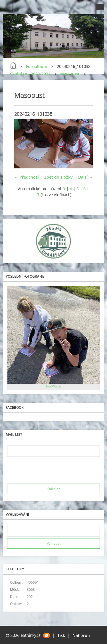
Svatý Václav (54, 386)
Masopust (70, 74)
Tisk (61, 635)
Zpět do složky (58, 177)
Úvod (13, 65)
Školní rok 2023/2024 (30, 74)
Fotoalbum (37, 66)
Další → (85, 177)
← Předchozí (27, 177)
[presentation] (51, 470)
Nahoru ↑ (81, 635)
